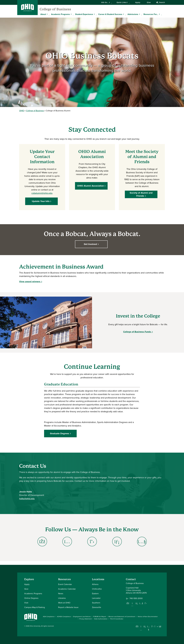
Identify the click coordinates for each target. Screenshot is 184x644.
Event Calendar (65, 584)
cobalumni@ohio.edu (42, 193)
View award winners (30, 282)
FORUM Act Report (100, 617)
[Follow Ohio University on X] (152, 626)
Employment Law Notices (82, 617)
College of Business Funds (137, 332)
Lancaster (96, 598)
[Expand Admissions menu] (140, 14)
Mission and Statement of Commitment (122, 617)
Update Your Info (41, 201)
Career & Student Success (110, 14)
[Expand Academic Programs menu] (72, 14)
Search (161, 2)
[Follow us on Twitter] (146, 603)
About (43, 14)
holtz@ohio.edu (27, 499)
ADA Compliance (49, 617)
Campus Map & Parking (35, 607)
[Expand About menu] (48, 14)
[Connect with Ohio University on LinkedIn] (145, 626)
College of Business (55, 9)
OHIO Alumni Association (91, 186)
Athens (95, 584)
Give (149, 2)
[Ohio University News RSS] (160, 626)
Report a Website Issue (68, 607)
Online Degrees (31, 598)
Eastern (95, 594)
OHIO (22, 111)
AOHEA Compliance (64, 617)
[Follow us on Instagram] (132, 605)
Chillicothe (97, 589)
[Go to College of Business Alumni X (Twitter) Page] (92, 542)
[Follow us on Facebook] (128, 603)
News (61, 594)
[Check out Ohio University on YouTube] (149, 628)
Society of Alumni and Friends (142, 194)
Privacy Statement (86, 619)
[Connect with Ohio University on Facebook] (137, 626)
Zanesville (97, 607)
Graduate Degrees (60, 433)
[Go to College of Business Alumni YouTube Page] (142, 542)
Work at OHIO (64, 603)
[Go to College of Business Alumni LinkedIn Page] (117, 542)
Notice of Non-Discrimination (148, 617)
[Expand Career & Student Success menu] (124, 14)
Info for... (107, 2)
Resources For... (151, 14)
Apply (138, 2)
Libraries (62, 598)
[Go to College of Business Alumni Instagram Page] (67, 542)
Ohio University (35, 626)
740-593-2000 (136, 598)
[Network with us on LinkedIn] (137, 603)
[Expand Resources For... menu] (160, 14)
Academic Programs (61, 14)
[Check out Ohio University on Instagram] (141, 630)
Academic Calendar (67, 589)
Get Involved (91, 244)
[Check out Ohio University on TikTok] (156, 626)
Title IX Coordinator (117, 619)
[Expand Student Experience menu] (95, 14)
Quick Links (123, 2)
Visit (26, 603)
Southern (96, 603)
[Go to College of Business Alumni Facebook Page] (42, 542)
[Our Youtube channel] (141, 603)
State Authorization (101, 619)
